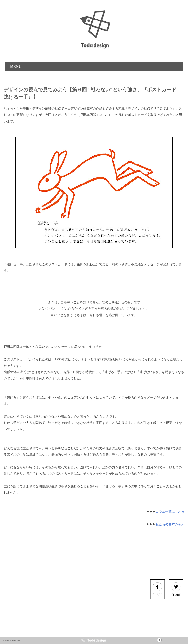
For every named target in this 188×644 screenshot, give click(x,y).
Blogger (18, 640)
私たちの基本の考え (170, 524)
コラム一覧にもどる (170, 512)
